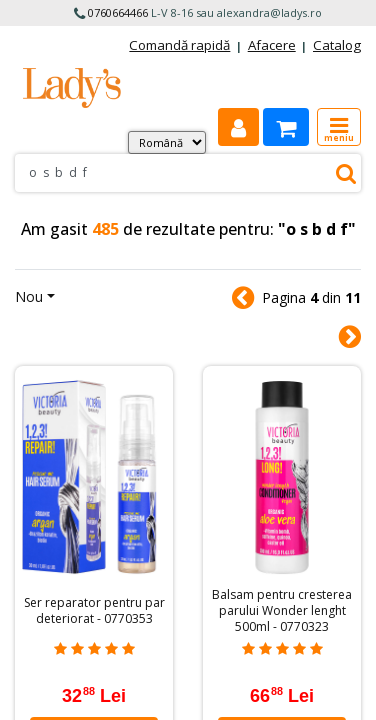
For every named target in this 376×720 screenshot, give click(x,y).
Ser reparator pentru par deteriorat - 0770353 (94, 611)
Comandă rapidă (179, 45)
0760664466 (118, 12)
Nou (29, 296)
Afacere (272, 45)
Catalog (337, 45)
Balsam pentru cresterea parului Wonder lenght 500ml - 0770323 (282, 611)
